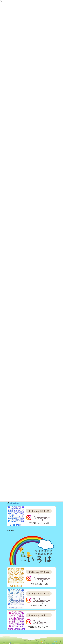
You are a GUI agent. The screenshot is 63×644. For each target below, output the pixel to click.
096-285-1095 (13, 502)
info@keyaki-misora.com (16, 504)
